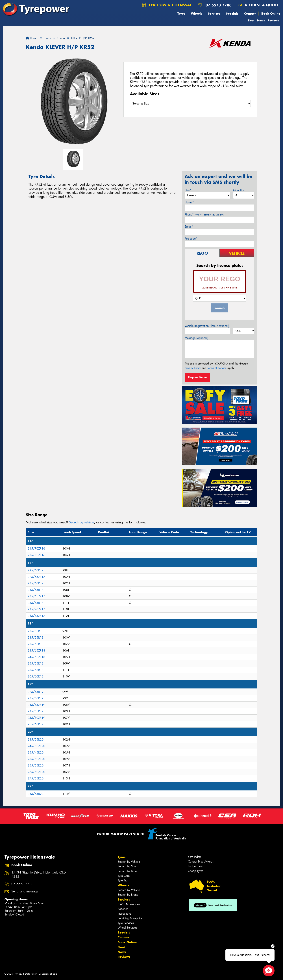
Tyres (181, 14)
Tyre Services (126, 923)
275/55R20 (36, 778)
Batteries (123, 909)
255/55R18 (36, 664)
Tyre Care (124, 876)
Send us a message (25, 891)
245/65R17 (36, 603)
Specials (232, 14)
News (261, 20)
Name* (189, 202)
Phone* (205, 215)
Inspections (124, 914)
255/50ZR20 (36, 759)
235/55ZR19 (36, 705)
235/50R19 (36, 698)
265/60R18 (36, 676)
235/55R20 (36, 740)
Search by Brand (128, 871)
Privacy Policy (193, 368)
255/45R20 (36, 753)
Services (214, 14)
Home (31, 38)
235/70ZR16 (36, 555)
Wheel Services (127, 928)
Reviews (273, 20)
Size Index (194, 857)
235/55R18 (36, 638)
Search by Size (127, 866)
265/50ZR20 (36, 772)
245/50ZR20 (36, 746)
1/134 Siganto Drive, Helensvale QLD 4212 (39, 875)
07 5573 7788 (219, 5)
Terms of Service (217, 368)
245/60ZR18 (36, 657)
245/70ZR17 (36, 609)
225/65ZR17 (36, 577)
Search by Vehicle (129, 862)
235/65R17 (36, 590)
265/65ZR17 (36, 616)
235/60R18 (36, 644)
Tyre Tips (123, 880)
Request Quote (197, 377)
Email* (189, 227)
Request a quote (258, 5)
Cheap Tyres (195, 871)
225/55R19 (36, 692)
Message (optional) (196, 338)
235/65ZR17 (36, 596)
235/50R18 (36, 631)
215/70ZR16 (36, 549)
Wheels (197, 14)
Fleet (251, 20)
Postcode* (191, 239)
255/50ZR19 (36, 718)
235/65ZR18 (36, 651)
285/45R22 (36, 794)
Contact (250, 14)
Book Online (271, 14)
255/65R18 (36, 670)
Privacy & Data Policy (26, 974)
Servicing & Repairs (130, 918)
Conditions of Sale (48, 974)
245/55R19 (36, 711)
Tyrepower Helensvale (167, 5)
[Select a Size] (190, 104)
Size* (188, 190)
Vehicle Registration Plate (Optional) (207, 326)
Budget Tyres (196, 866)
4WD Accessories (129, 904)
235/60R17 (36, 583)
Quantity (239, 190)
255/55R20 (36, 765)
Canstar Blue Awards (201, 862)
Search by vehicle (81, 522)
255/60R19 (36, 724)
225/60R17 (36, 570)
